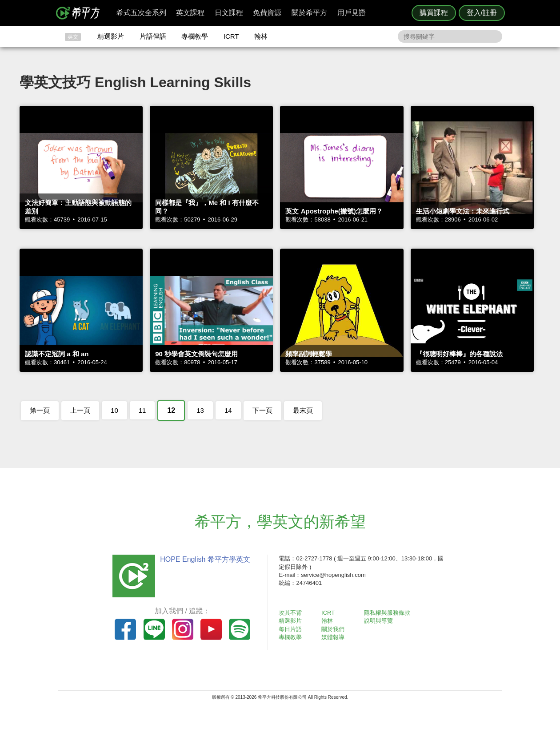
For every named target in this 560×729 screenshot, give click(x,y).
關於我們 (333, 629)
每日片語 (291, 629)
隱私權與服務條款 (387, 613)
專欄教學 (195, 36)
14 (228, 410)
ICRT (231, 36)
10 (114, 410)
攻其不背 (291, 613)
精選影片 (111, 36)
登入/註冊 (482, 13)
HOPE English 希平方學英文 (205, 559)
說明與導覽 (378, 621)
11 (142, 410)
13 (200, 410)
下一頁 (262, 410)
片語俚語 (153, 36)
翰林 (261, 36)
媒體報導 (333, 637)
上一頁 (80, 410)
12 (171, 410)
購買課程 (434, 13)
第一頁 (40, 410)
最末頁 (303, 410)
